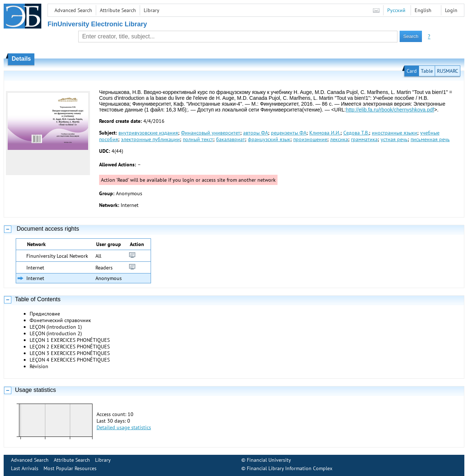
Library (152, 10)
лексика (339, 139)
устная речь (394, 139)
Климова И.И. (325, 133)
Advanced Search (73, 10)
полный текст (198, 139)
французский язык (269, 139)
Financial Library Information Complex (290, 468)
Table (427, 71)
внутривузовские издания (148, 133)
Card (412, 71)
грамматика (364, 139)
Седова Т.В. (356, 133)
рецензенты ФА (289, 133)
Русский (396, 10)
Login (451, 10)
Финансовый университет (211, 133)
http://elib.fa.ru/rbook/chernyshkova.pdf (390, 110)
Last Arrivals (25, 468)
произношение (310, 139)
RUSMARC (448, 71)
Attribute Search (118, 10)
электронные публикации (150, 139)
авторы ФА (256, 133)
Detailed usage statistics (124, 427)
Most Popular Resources (70, 468)
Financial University (269, 460)
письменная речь (430, 139)
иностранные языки (395, 133)
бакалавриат (231, 139)
